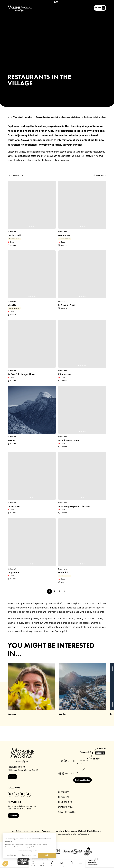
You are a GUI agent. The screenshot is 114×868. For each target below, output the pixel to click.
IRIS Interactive (97, 832)
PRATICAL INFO (65, 803)
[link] (100, 858)
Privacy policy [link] (28, 832)
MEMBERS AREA (66, 808)
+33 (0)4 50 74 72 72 (18, 767)
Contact (15, 778)
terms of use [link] (79, 835)
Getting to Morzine (82, 780)
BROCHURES (64, 793)
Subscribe (16, 816)
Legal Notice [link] (16, 832)
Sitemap (37, 832)
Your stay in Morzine (23, 117)
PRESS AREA (64, 798)
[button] (57, 2)
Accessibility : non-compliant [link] (53, 832)
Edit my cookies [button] (71, 832)
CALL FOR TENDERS (67, 813)
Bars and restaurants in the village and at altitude (58, 117)
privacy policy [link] (65, 835)
